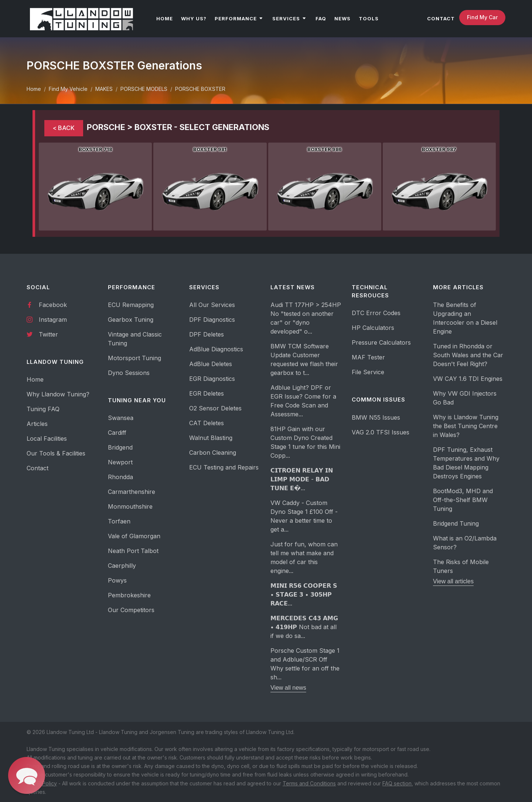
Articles (37, 424)
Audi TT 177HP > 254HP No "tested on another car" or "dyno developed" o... (306, 318)
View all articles (453, 581)
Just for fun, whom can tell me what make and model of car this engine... (304, 557)
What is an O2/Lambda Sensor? (465, 543)
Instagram (47, 319)
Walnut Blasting (211, 438)
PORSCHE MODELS (144, 89)
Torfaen (119, 521)
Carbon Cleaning (213, 453)
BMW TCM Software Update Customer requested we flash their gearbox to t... (304, 359)
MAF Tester (368, 357)
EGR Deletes (207, 393)
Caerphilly (122, 566)
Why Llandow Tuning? (58, 394)
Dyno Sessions (129, 373)
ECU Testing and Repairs (224, 467)
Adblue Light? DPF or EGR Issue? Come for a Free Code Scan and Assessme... (303, 401)
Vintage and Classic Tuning (135, 339)
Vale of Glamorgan (134, 536)
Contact (37, 468)
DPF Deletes (207, 334)
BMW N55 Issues (376, 417)
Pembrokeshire (129, 595)
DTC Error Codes (376, 313)
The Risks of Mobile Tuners (461, 566)
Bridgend (120, 447)
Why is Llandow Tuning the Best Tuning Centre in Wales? (466, 426)
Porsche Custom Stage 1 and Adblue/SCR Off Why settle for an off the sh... (305, 664)
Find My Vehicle (68, 89)
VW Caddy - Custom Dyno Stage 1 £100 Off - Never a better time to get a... (304, 516)
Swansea (121, 418)
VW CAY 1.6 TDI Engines (468, 379)
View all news (288, 688)
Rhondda (120, 477)
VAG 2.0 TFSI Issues (381, 432)
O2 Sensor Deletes (215, 408)
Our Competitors (131, 610)
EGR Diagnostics (212, 379)
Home (34, 89)
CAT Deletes (207, 423)
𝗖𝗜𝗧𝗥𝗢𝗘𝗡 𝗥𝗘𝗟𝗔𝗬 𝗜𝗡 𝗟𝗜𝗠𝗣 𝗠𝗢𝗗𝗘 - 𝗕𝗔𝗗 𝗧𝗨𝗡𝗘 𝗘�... (302, 479)
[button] (27, 775)
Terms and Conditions (309, 783)
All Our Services (212, 305)
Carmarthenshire (132, 492)
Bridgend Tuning (456, 523)
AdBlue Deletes (211, 364)
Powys (117, 580)
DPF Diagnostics (212, 320)
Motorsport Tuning (134, 358)
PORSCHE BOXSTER (200, 89)
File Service (368, 372)
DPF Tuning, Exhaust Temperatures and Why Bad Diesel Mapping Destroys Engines (466, 463)
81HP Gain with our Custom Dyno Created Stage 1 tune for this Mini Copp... (305, 442)
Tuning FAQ (43, 409)
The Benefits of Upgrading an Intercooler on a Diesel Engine (465, 318)
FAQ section (397, 783)
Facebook (47, 304)
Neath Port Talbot (133, 551)
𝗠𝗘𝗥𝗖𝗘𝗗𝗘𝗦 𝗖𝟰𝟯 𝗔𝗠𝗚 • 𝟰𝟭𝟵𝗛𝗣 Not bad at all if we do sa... (304, 627)
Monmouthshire (130, 506)
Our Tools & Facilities (56, 453)
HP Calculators (373, 328)
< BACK (64, 128)
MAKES (104, 89)
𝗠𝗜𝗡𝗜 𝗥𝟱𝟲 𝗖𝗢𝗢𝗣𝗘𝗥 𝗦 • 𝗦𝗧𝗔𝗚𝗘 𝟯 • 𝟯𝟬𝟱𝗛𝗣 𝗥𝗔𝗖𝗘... (304, 594)
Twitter (42, 334)
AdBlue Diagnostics (216, 349)
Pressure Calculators (381, 342)
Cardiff (117, 433)
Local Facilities (47, 438)
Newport (120, 462)
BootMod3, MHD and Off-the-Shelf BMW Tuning (463, 500)
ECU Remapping (131, 305)
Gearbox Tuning (131, 320)
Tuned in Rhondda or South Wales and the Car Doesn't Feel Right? (468, 355)
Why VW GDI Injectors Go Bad (465, 398)
